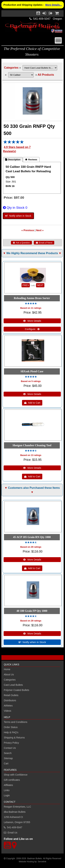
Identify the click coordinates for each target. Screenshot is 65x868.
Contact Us (10, 748)
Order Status (11, 727)
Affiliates (8, 785)
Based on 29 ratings (31, 547)
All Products (46, 75)
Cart (6, 763)
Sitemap (8, 758)
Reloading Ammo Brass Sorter (32, 298)
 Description (13, 160)
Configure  (32, 329)
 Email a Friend (44, 243)
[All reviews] (14, 143)
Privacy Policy (11, 743)
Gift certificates (12, 780)
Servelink (42, 862)
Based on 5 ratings (31, 381)
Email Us (12, 833)
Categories (11, 68)
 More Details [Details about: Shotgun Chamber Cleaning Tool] (32, 468)
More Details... (54, 5)
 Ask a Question (21, 243)
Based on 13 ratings (31, 455)
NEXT (40, 285)
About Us (9, 674)
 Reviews (31, 160)
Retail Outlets (11, 695)
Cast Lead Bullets (13, 685)
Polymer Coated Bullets (16, 690)
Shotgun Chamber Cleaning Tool (32, 445)
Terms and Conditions (16, 722)
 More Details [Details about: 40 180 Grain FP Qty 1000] (32, 634)
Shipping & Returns (14, 738)
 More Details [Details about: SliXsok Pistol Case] (32, 394)
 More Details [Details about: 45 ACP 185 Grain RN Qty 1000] (32, 560)
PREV (26, 285)
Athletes (8, 706)
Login (7, 795)
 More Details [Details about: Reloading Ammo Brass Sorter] (32, 321)
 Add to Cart (32, 403)
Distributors (10, 700)
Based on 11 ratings (31, 308)
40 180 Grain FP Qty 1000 (32, 611)
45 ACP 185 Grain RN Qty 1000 (32, 537)
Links (7, 790)
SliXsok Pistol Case (32, 371)
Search (8, 753)
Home (7, 669)
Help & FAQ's (11, 732)
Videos (8, 711)
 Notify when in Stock (18, 216)
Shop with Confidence (16, 775)
